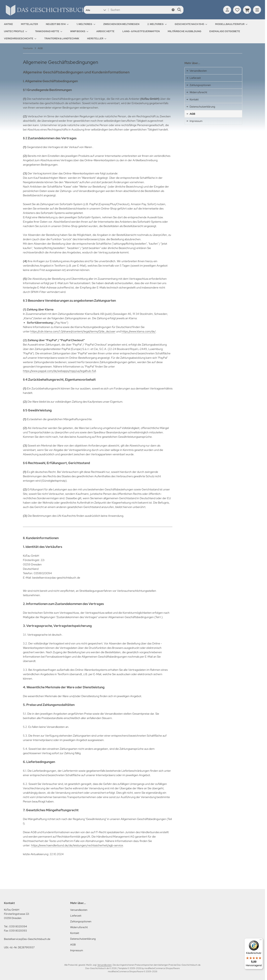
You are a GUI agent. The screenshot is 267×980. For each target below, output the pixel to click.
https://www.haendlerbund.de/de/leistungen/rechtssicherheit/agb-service (77, 845)
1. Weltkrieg (86, 24)
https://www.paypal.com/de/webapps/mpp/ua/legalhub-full (59, 371)
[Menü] (261, 941)
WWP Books (79, 31)
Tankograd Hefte (49, 31)
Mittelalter (29, 24)
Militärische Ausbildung (185, 31)
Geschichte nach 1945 (191, 24)
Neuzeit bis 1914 (57, 24)
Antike (8, 24)
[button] (96, 10)
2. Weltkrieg (157, 24)
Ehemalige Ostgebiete (225, 31)
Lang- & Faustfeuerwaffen (141, 31)
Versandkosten (104, 965)
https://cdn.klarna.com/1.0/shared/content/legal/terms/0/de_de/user (73, 331)
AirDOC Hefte (105, 31)
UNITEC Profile (16, 31)
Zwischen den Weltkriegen (121, 24)
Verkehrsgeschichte (20, 39)
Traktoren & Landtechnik (62, 39)
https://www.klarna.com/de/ (139, 331)
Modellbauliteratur (231, 24)
